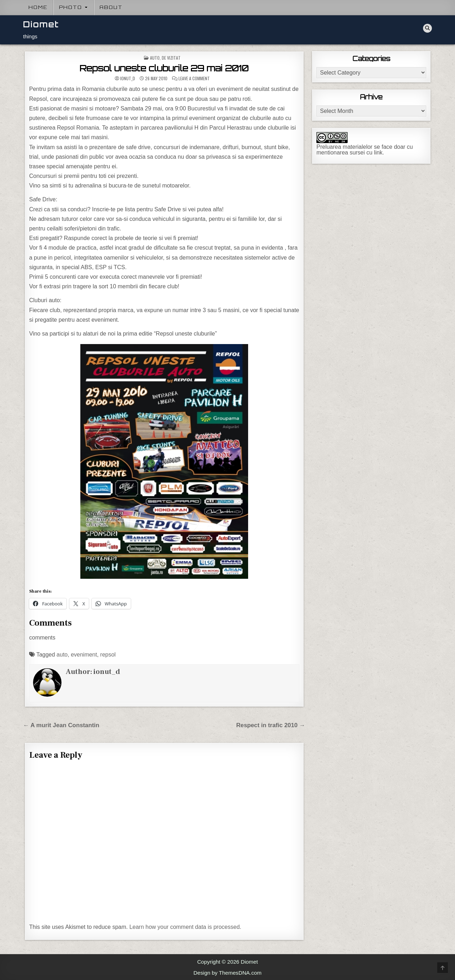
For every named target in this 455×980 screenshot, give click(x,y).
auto (62, 655)
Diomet (41, 24)
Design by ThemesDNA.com (227, 973)
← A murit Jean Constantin (61, 725)
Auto (155, 58)
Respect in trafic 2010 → (271, 725)
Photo (71, 7)
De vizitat (171, 58)
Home (38, 7)
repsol (108, 655)
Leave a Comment (194, 78)
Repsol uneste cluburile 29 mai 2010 (164, 68)
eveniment (84, 655)
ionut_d (128, 78)
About (111, 7)
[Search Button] (427, 28)
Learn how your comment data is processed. (185, 927)
